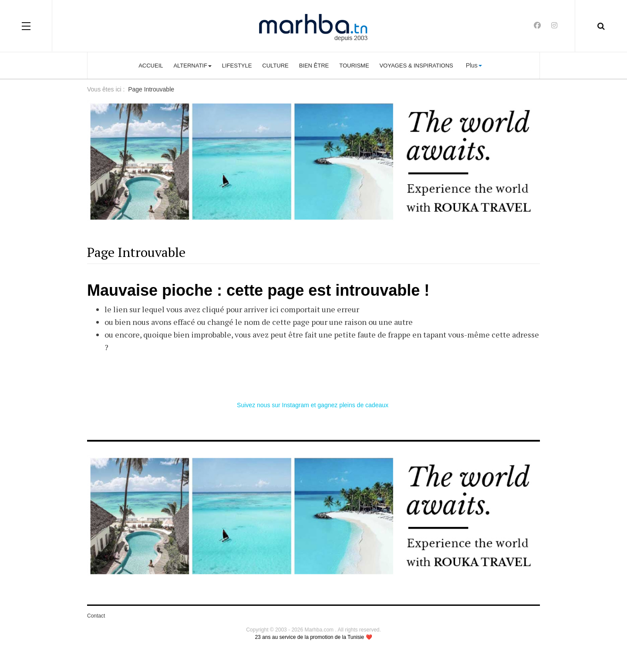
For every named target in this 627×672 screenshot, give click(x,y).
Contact (96, 616)
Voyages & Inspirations (416, 66)
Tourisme (354, 66)
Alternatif (192, 66)
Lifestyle (237, 66)
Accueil (151, 66)
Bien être (314, 66)
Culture (275, 66)
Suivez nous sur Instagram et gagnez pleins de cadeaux (313, 405)
